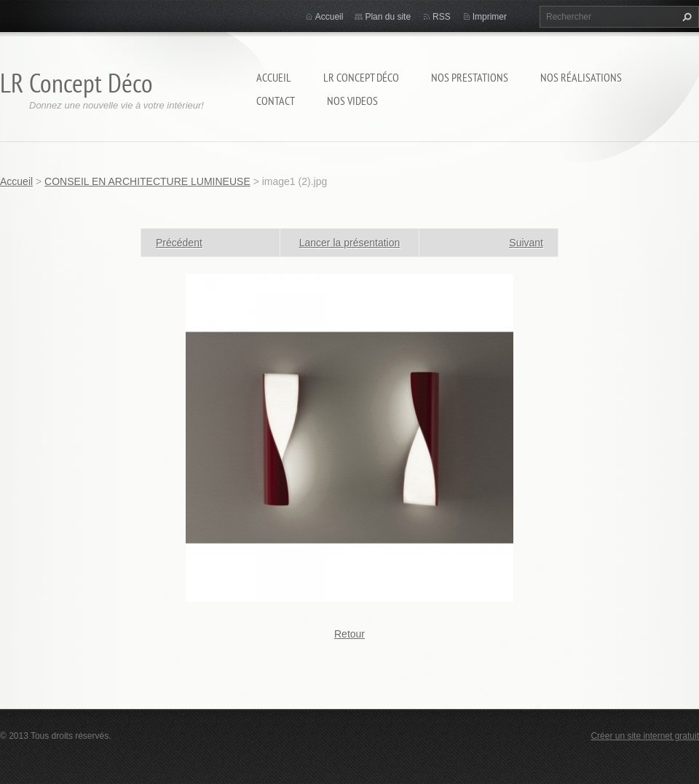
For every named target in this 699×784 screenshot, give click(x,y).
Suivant (526, 243)
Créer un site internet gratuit (645, 736)
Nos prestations (470, 77)
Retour (349, 634)
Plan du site (388, 17)
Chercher (685, 17)
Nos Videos (352, 101)
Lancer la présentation (350, 243)
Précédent (179, 243)
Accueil (274, 77)
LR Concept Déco (361, 77)
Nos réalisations (581, 77)
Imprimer (490, 17)
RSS (442, 17)
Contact (276, 101)
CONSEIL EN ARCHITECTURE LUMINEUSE (147, 181)
